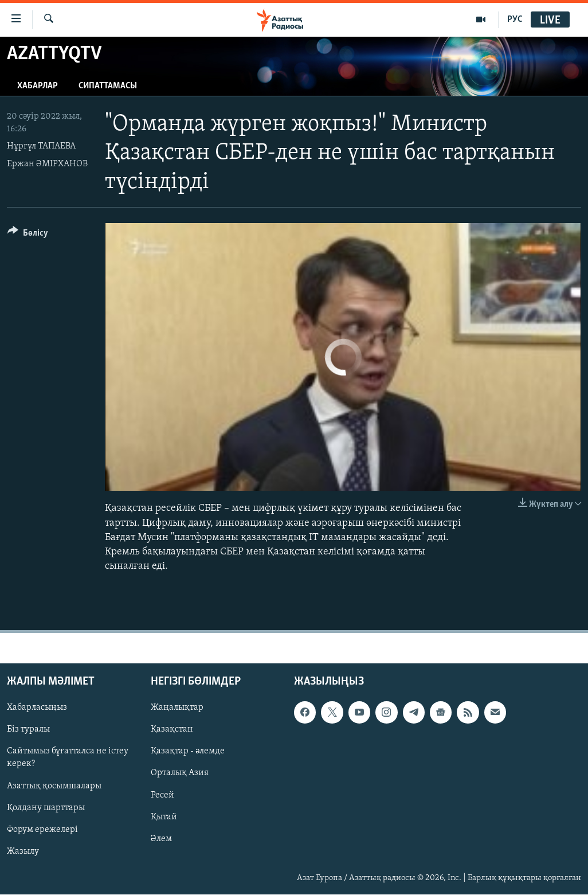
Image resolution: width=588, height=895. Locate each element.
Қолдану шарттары (46, 808)
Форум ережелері (42, 830)
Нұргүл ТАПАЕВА (41, 146)
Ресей (162, 795)
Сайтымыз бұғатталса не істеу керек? (68, 758)
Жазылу (23, 851)
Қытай (164, 817)
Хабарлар (38, 86)
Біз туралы (28, 730)
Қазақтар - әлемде (188, 752)
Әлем (161, 839)
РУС (515, 19)
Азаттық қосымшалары (54, 786)
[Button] (28, 235)
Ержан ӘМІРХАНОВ (47, 164)
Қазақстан (172, 730)
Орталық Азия (180, 773)
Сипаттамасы (108, 86)
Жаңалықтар (177, 708)
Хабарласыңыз (37, 708)
